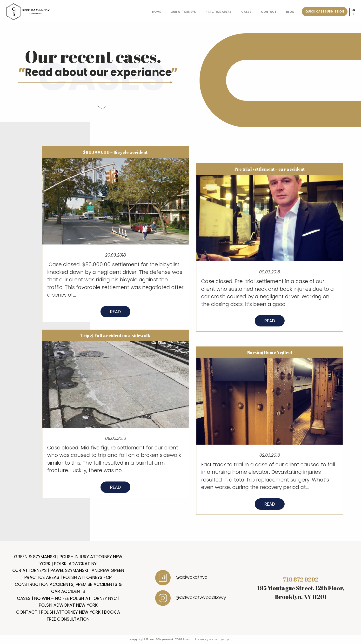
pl (353, 14)
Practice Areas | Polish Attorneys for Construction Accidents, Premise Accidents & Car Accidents (68, 584)
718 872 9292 (301, 579)
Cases (246, 12)
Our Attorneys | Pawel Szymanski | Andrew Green (68, 570)
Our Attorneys (183, 12)
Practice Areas (219, 12)
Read (115, 315)
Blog (290, 12)
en (353, 10)
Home (157, 12)
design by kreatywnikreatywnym (208, 639)
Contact (269, 12)
